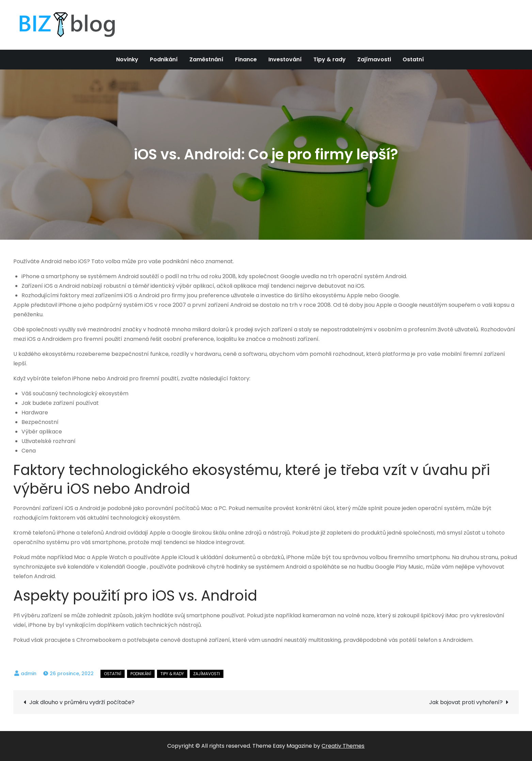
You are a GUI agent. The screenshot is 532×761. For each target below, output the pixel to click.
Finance (246, 59)
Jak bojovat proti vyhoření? (466, 702)
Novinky (127, 59)
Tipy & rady (330, 59)
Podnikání (164, 59)
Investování (285, 59)
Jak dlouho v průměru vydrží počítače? (82, 702)
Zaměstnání (206, 59)
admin (29, 673)
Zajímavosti (374, 59)
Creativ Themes (343, 746)
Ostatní (413, 59)
